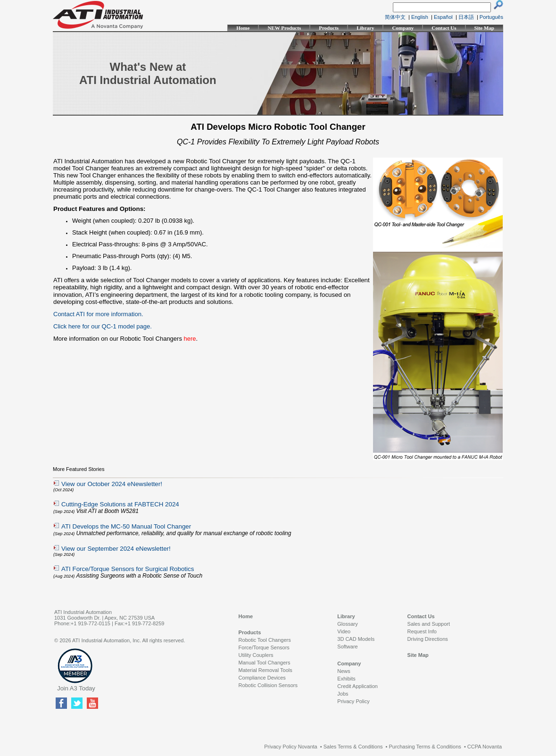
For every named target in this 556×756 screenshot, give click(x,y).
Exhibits (346, 679)
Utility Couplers (256, 655)
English (420, 17)
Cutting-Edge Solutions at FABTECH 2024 (120, 504)
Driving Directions (428, 639)
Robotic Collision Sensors (268, 685)
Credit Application (357, 686)
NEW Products (284, 28)
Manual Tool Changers (265, 663)
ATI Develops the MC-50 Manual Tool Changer (126, 526)
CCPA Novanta (485, 747)
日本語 (466, 17)
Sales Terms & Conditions (353, 747)
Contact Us (444, 28)
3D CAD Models (356, 639)
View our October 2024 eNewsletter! (112, 484)
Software (347, 647)
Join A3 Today (76, 688)
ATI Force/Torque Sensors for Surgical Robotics (128, 569)
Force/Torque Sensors (264, 647)
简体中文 (395, 17)
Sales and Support (429, 624)
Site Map (484, 28)
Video (344, 631)
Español (443, 17)
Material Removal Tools (266, 670)
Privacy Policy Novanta (291, 747)
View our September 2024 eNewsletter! (116, 549)
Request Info (422, 631)
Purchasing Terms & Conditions (425, 747)
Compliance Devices (262, 678)
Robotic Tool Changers (265, 640)
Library (365, 28)
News (344, 671)
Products (329, 28)
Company (403, 28)
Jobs (343, 694)
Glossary (347, 624)
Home (243, 28)
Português (491, 17)
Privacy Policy (353, 701)
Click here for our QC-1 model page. (103, 326)
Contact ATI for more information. (98, 314)
